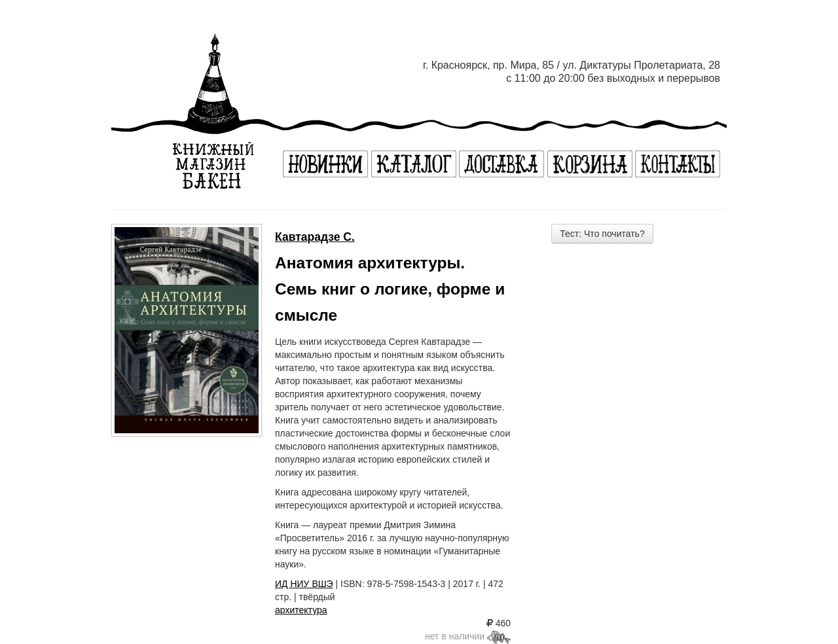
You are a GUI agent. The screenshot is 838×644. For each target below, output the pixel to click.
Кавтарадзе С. (315, 237)
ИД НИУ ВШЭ (304, 584)
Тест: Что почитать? (602, 234)
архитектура (301, 610)
